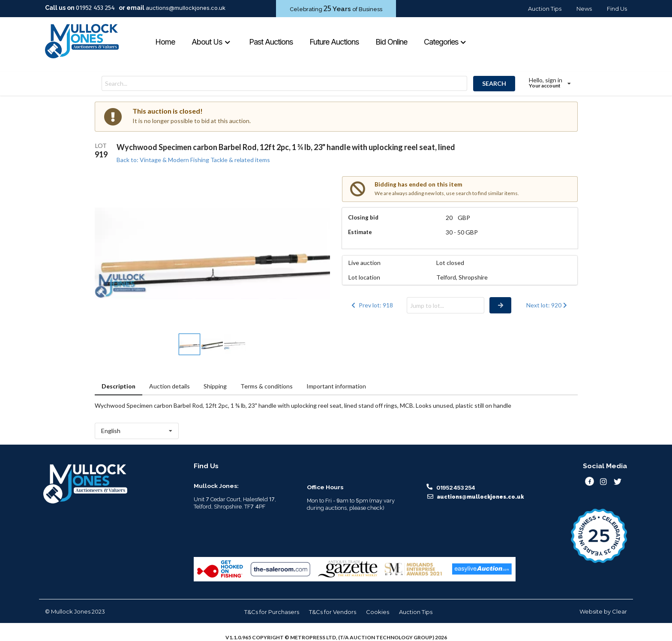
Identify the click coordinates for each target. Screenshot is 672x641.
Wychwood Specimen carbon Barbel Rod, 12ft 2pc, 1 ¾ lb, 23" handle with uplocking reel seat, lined (286, 147)
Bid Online (391, 42)
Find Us (617, 9)
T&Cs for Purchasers (272, 612)
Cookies (378, 612)
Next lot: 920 (547, 305)
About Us (211, 42)
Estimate (360, 232)
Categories (445, 42)
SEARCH (494, 83)
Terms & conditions (267, 386)
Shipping (215, 386)
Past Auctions (271, 42)
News (584, 9)
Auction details (169, 386)
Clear (619, 611)
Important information (336, 386)
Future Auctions (334, 42)
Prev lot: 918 (372, 305)
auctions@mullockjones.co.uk (186, 8)
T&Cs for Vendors (333, 612)
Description (118, 386)
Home (165, 42)
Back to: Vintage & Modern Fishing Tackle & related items (193, 160)
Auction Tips (545, 9)
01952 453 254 (95, 8)
